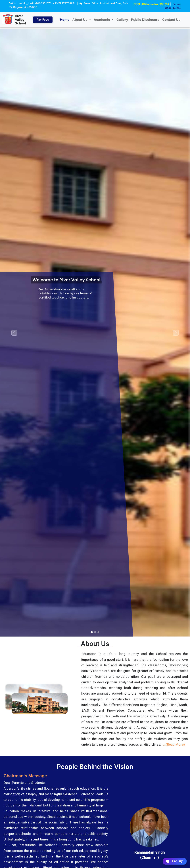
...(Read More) (174, 744)
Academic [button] (103, 20)
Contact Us (172, 20)
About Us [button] (81, 20)
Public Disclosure (145, 20)
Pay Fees (43, 20)
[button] (14, 333)
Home (65, 20)
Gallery (123, 20)
